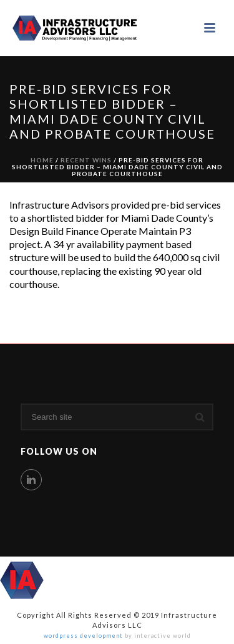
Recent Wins (86, 160)
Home (42, 160)
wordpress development (83, 636)
